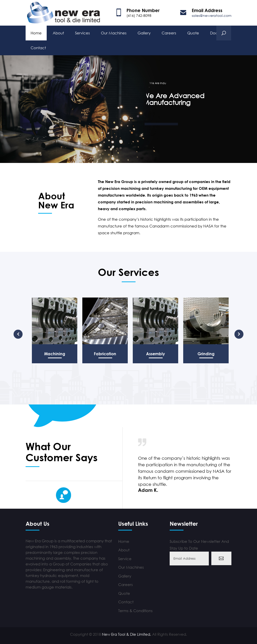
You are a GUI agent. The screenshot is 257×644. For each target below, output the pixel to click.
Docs (215, 32)
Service (125, 559)
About (58, 32)
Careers (169, 32)
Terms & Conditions (135, 611)
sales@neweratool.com (212, 15)
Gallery (144, 32)
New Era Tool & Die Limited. (126, 634)
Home (36, 32)
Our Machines (114, 32)
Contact (38, 47)
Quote (193, 32)
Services (82, 32)
